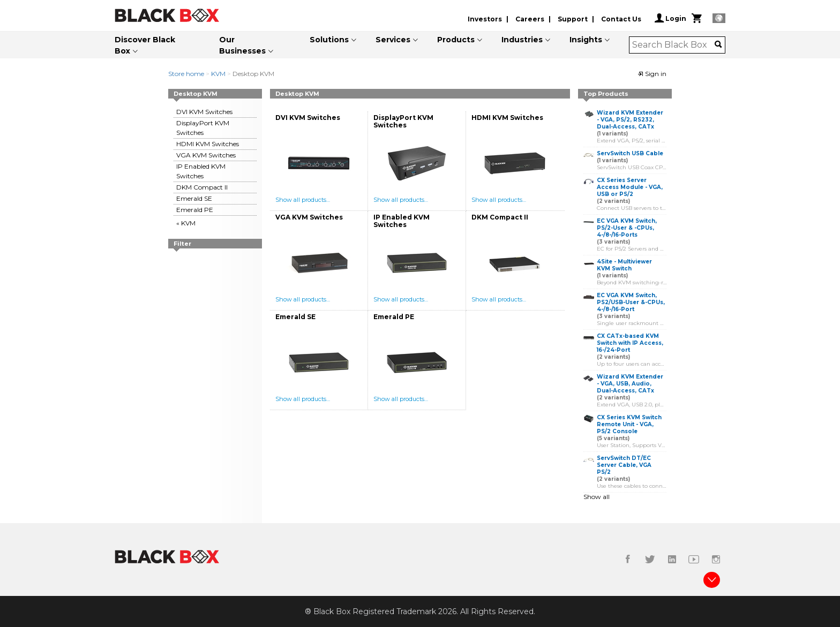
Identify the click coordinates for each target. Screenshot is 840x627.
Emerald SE (194, 198)
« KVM (186, 223)
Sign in (652, 74)
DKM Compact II (202, 187)
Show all (597, 497)
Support (573, 19)
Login (670, 18)
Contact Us (621, 19)
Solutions (329, 40)
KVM (218, 74)
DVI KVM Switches (204, 112)
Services (393, 40)
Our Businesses (242, 45)
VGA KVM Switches (206, 155)
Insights (586, 40)
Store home (186, 74)
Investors (485, 19)
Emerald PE (195, 210)
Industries (522, 40)
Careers (530, 19)
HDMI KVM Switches (208, 144)
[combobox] (674, 45)
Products (456, 40)
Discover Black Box (145, 45)
